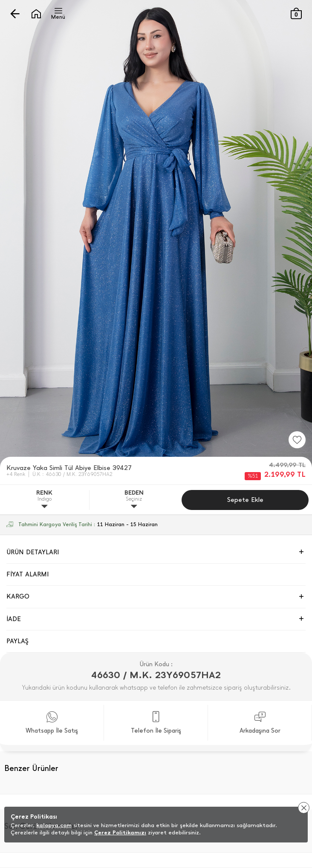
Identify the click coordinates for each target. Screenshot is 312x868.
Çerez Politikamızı (120, 832)
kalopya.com (54, 825)
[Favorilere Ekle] (297, 440)
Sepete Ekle (245, 500)
